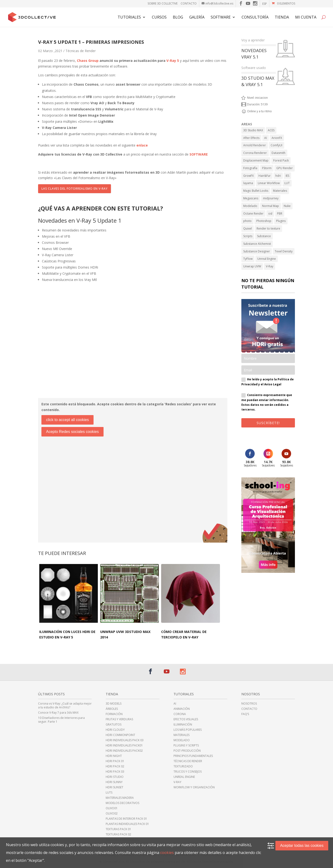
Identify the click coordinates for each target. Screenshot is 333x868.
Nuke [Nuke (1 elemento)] (287, 206)
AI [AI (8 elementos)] (266, 138)
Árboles (112, 709)
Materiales (181, 735)
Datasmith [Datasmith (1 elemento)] (278, 153)
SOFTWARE (199, 154)
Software (221, 17)
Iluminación (183, 725)
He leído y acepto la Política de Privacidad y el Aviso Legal (268, 382)
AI (175, 704)
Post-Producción (187, 751)
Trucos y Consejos (188, 772)
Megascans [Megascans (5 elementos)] (251, 198)
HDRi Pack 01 (115, 761)
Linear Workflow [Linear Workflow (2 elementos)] (269, 183)
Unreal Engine (184, 777)
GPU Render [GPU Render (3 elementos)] (285, 168)
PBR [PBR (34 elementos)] (280, 213)
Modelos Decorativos (122, 803)
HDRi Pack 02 (115, 766)
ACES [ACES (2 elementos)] (271, 130)
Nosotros (249, 704)
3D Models (114, 704)
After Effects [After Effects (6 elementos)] (251, 138)
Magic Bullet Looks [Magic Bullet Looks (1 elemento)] (256, 191)
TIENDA (282, 17)
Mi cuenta (306, 17)
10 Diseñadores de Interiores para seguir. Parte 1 (61, 720)
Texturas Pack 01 (118, 829)
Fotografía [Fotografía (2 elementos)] (250, 168)
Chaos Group (88, 61)
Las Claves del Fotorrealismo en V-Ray (75, 189)
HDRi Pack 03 (115, 772)
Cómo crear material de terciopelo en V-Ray (184, 635)
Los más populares (188, 730)
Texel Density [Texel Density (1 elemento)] (284, 251)
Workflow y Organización (194, 787)
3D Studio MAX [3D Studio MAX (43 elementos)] (253, 130)
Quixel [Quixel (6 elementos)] (248, 228)
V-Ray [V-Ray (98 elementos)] (270, 266)
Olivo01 (112, 808)
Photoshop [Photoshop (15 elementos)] (264, 221)
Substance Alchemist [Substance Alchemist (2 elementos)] (257, 244)
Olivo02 (112, 814)
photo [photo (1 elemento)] (247, 221)
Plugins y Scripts (186, 745)
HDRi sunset (114, 787)
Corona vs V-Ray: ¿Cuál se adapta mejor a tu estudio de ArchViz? (65, 706)
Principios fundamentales (193, 756)
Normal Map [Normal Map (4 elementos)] (271, 206)
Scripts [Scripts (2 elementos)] (248, 236)
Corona (180, 714)
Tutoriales (129, 17)
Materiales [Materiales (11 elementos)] (280, 191)
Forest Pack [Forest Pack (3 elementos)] (281, 160)
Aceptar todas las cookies (302, 846)
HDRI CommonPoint (120, 735)
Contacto (189, 3)
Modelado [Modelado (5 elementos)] (250, 206)
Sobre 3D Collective (163, 3)
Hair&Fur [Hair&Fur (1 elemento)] (265, 176)
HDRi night (114, 756)
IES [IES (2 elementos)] (287, 176)
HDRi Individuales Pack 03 (125, 740)
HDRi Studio (115, 777)
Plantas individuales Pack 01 (127, 824)
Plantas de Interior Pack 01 (126, 819)
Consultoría (255, 17)
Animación (182, 709)
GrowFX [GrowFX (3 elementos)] (249, 176)
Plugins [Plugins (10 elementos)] (281, 221)
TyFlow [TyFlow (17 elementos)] (248, 259)
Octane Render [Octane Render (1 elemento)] (253, 213)
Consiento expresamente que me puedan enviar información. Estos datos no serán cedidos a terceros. (267, 402)
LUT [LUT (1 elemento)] (287, 183)
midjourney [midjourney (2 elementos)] (271, 198)
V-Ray (177, 782)
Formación (114, 714)
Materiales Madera (120, 798)
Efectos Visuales (186, 719)
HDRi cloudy (115, 730)
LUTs (109, 793)
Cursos (159, 17)
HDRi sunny (114, 782)
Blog (178, 17)
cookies (167, 853)
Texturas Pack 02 (118, 834)
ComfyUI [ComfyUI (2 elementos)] (276, 145)
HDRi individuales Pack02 (124, 751)
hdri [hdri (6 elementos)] (278, 176)
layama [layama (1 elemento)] (248, 183)
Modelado (182, 740)
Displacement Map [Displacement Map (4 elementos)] (256, 160)
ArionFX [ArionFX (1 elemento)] (277, 138)
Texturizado (183, 766)
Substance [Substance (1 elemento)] (264, 236)
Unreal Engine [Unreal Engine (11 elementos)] (267, 259)
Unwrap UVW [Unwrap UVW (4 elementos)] (252, 266)
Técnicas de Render (81, 51)
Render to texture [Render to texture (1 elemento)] (268, 228)
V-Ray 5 (173, 61)
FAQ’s (245, 714)
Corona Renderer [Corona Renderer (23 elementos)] (255, 153)
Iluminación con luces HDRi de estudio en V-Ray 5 (67, 635)
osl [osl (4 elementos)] (270, 213)
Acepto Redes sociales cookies (72, 432)
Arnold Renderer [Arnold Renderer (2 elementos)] (255, 145)
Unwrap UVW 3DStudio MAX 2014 (125, 635)
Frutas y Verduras (119, 719)
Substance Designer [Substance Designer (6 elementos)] (257, 251)
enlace (142, 145)
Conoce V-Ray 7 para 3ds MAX (58, 713)
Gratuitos (114, 725)
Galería (197, 17)
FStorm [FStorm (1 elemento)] (267, 168)
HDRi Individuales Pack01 (124, 745)
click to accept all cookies (68, 420)
